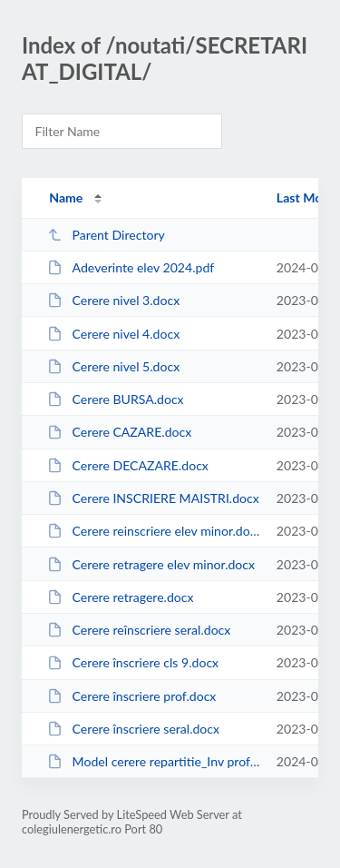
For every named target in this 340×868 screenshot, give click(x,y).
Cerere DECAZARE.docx (128, 465)
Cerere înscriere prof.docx (131, 696)
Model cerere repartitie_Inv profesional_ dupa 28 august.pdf (153, 761)
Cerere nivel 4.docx (113, 334)
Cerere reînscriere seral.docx (139, 630)
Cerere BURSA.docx (115, 399)
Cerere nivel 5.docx (113, 366)
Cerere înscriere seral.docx (133, 729)
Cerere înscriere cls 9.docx (133, 662)
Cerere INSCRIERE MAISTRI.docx (153, 498)
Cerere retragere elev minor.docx (151, 564)
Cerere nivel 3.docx (113, 300)
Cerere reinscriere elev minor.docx (153, 531)
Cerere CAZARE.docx (119, 432)
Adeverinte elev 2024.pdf (131, 267)
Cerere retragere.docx (120, 597)
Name (66, 197)
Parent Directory (106, 235)
